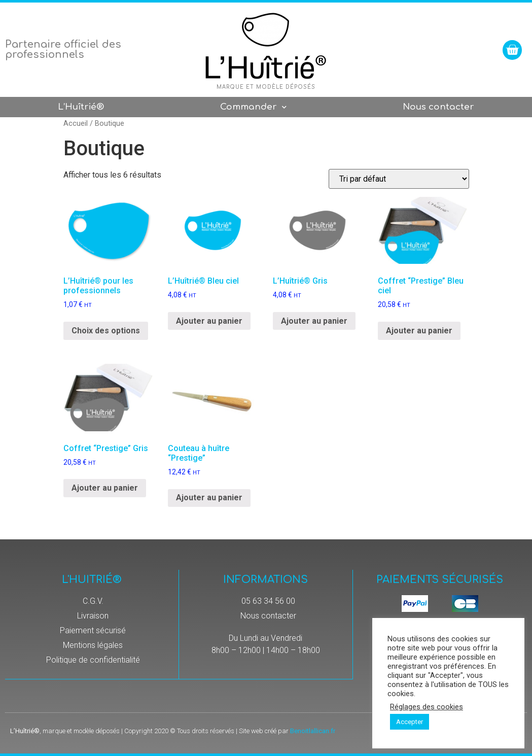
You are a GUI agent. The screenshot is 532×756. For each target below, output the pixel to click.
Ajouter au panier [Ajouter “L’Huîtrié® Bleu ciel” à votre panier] (209, 321)
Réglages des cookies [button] (427, 707)
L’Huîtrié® (81, 107)
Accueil (76, 123)
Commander (253, 107)
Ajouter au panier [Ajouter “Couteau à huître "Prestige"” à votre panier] (209, 497)
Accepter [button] (410, 722)
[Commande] (399, 179)
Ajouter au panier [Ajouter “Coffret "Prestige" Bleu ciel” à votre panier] (419, 331)
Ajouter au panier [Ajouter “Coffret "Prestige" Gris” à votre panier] (105, 488)
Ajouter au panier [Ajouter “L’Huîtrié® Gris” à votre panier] (314, 321)
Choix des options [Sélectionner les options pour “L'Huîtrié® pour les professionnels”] (106, 331)
